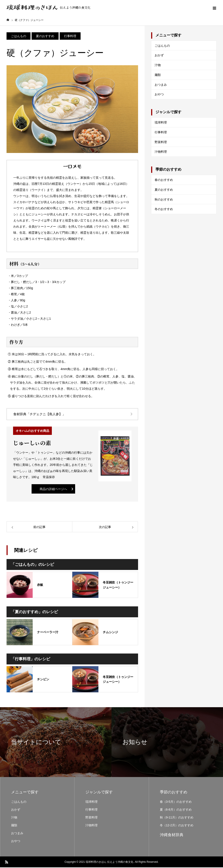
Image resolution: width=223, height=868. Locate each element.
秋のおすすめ (164, 200)
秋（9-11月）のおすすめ (177, 818)
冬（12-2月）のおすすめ (177, 826)
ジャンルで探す (168, 113)
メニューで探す (168, 36)
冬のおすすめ (164, 210)
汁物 (158, 66)
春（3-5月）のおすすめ (176, 802)
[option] (56, 743)
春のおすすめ (164, 180)
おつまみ (161, 85)
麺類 (158, 75)
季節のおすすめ (168, 170)
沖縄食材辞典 (172, 835)
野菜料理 (161, 143)
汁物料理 (161, 153)
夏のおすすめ (164, 190)
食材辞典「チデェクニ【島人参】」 (39, 415)
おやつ (159, 95)
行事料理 (161, 133)
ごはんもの (162, 46)
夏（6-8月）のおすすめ (176, 810)
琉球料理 (161, 123)
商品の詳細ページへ (53, 490)
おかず (159, 56)
